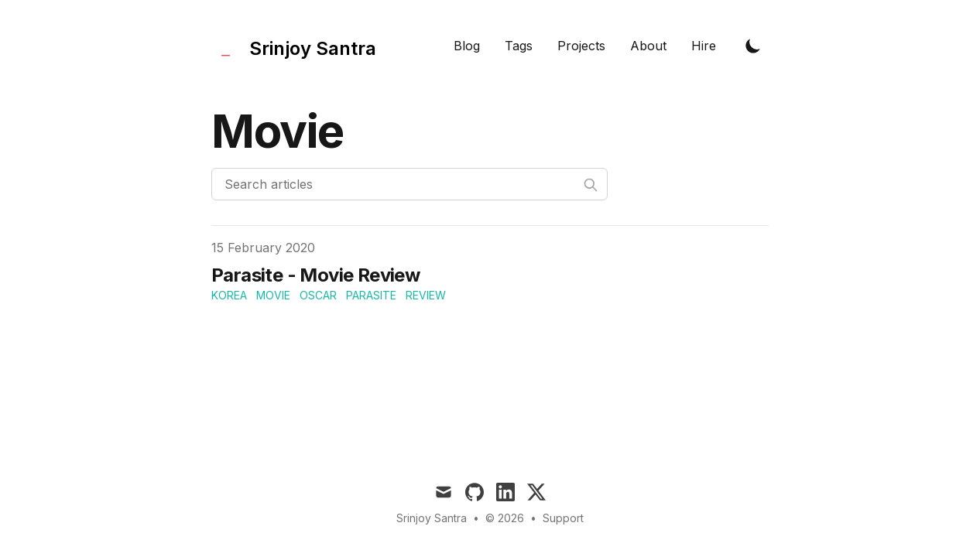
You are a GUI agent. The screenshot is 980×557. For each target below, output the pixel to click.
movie (273, 295)
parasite (371, 295)
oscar (318, 295)
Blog (467, 46)
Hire (704, 46)
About (648, 46)
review (426, 295)
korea (229, 295)
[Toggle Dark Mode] (753, 46)
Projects (581, 46)
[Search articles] (409, 184)
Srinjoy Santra (432, 518)
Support (563, 518)
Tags (519, 46)
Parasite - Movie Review (315, 275)
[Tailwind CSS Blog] (294, 45)
